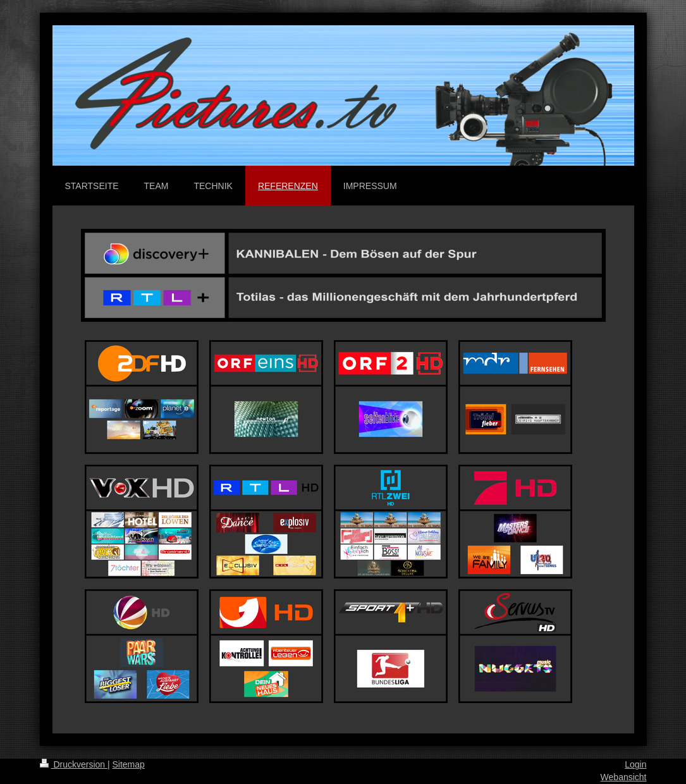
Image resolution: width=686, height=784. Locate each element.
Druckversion (74, 764)
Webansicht (624, 777)
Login (635, 764)
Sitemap (129, 764)
